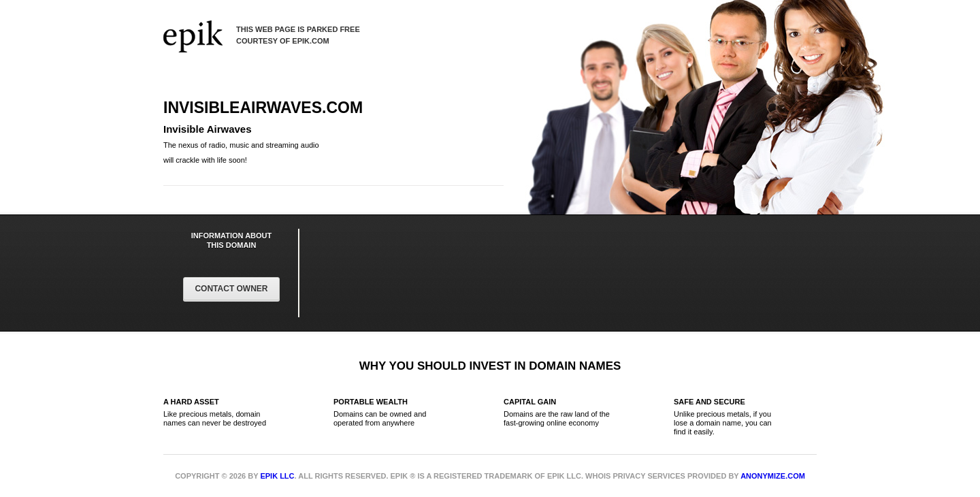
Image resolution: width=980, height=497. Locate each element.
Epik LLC (277, 476)
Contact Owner (231, 289)
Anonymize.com (773, 476)
